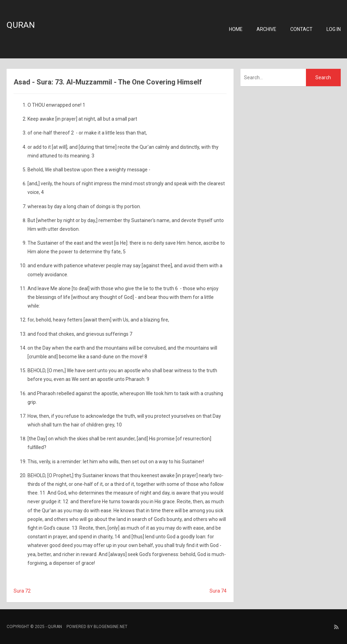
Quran (21, 25)
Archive (266, 29)
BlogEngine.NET (111, 627)
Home (236, 29)
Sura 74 (218, 591)
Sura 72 (22, 591)
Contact (301, 29)
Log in (334, 29)
